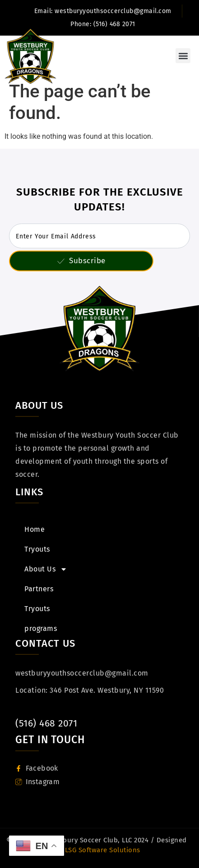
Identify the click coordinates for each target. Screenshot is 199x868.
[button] (183, 56)
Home (35, 529)
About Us (46, 569)
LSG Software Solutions (102, 850)
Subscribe (81, 261)
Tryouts (37, 549)
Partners (39, 589)
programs (41, 628)
